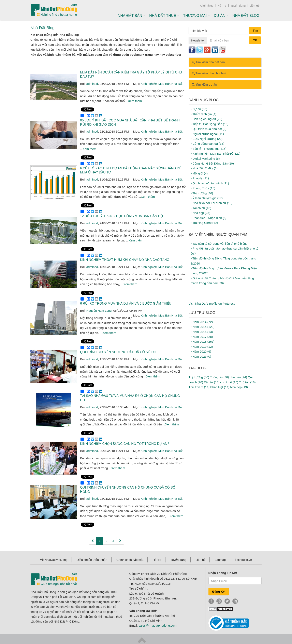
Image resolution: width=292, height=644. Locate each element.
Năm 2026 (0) (201, 357)
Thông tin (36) (219, 377)
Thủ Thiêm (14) (199, 387)
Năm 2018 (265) (203, 342)
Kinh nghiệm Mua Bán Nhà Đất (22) (216, 154)
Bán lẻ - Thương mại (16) (208, 149)
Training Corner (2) (204, 223)
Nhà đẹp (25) (200, 213)
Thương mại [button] (196, 16)
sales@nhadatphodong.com (157, 625)
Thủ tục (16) (247, 382)
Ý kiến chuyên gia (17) (207, 198)
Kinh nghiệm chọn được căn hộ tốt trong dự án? (125, 444)
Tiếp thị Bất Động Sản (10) (209, 124)
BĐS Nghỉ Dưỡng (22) (207, 139)
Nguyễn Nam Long (99, 311)
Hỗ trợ (157, 560)
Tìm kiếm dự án (204, 84)
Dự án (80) (199, 109)
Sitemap (220, 560)
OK (255, 40)
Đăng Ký (218, 591)
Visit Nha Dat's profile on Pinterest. (212, 303)
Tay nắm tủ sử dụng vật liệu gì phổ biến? (219, 244)
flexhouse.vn (243, 560)
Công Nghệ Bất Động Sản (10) (212, 163)
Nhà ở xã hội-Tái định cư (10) (211, 203)
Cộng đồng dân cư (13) (207, 144)
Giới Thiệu (207, 6)
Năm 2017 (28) (202, 337)
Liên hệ (200, 560)
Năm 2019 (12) (202, 347)
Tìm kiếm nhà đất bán (208, 62)
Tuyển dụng (238, 6)
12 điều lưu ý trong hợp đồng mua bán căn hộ (122, 216)
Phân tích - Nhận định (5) (209, 218)
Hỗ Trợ (222, 6)
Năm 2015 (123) (203, 327)
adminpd (92, 84)
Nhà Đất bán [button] (131, 16)
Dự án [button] (221, 16)
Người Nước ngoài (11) (207, 134)
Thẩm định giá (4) (203, 114)
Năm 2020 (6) (201, 351)
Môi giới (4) (199, 173)
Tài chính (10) (201, 208)
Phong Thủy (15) (203, 188)
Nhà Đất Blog (246, 16)
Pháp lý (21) (200, 178)
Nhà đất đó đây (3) (204, 168)
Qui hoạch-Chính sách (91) (210, 183)
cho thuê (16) (229, 382)
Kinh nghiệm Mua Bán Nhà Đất (162, 84)
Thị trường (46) (202, 193)
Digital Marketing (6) (205, 159)
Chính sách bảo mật (130, 560)
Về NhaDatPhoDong (54, 560)
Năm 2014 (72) (202, 322)
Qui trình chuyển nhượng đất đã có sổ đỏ (118, 352)
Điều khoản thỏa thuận (92, 560)
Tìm (255, 30)
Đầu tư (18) (212, 382)
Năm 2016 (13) (202, 332)
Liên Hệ (255, 6)
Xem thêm (135, 101)
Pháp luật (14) (220, 387)
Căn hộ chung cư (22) (206, 119)
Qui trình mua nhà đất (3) (208, 129)
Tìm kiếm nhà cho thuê (209, 73)
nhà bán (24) (238, 377)
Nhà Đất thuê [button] (164, 16)
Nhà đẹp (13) (239, 387)
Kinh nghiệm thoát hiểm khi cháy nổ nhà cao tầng (125, 260)
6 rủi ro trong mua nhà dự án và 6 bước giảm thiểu (126, 303)
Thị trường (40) (199, 377)
